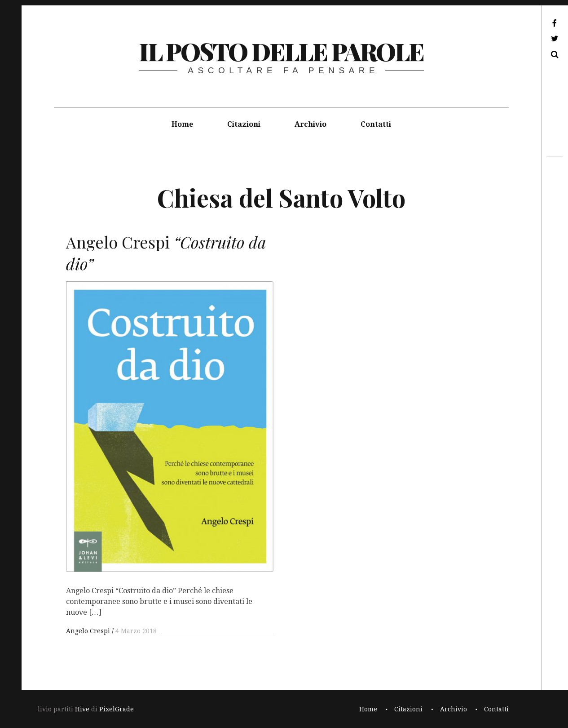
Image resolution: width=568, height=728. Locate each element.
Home (182, 124)
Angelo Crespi (88, 631)
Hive (82, 709)
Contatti (376, 124)
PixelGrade (117, 709)
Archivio (310, 124)
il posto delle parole (281, 51)
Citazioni (244, 124)
